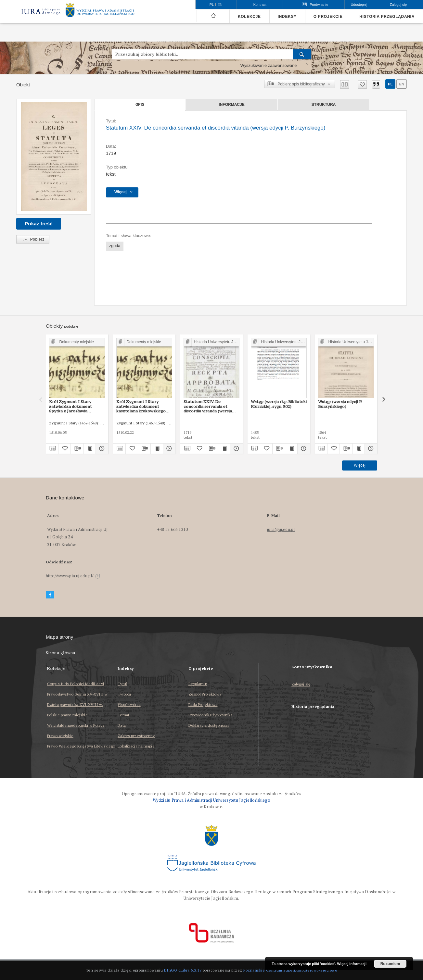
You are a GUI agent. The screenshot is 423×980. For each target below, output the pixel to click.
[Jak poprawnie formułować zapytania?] (307, 66)
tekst (111, 174)
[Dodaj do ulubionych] (362, 84)
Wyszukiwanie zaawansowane (269, 66)
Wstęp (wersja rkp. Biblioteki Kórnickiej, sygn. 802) (279, 404)
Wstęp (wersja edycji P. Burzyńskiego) (340, 404)
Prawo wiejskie (60, 736)
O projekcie (328, 17)
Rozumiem (390, 964)
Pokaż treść (39, 224)
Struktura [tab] (324, 105)
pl (390, 84)
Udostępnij (359, 5)
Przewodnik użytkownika (211, 715)
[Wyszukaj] (302, 54)
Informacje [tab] (231, 105)
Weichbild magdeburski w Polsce (76, 725)
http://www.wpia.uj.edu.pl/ (73, 576)
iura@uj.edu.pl (281, 529)
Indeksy (287, 17)
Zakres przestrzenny (136, 736)
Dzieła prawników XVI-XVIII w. (75, 704)
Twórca (124, 694)
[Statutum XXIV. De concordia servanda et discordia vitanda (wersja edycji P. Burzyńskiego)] (54, 157)
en (402, 84)
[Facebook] (50, 595)
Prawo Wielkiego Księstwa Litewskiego (81, 746)
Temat (123, 715)
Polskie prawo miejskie (67, 715)
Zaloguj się (301, 684)
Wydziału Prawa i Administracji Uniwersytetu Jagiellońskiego (211, 800)
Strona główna (61, 653)
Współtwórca (129, 704)
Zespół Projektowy (205, 694)
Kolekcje (249, 17)
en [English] (220, 5)
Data (122, 725)
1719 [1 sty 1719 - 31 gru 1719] (111, 153)
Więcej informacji (352, 964)
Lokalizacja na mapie (136, 746)
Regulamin (198, 684)
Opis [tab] (140, 105)
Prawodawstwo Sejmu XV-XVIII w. (78, 694)
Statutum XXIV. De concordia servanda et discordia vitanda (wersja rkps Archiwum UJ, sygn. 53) (211, 406)
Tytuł (122, 684)
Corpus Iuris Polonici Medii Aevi (76, 684)
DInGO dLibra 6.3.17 (183, 970)
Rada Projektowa (203, 704)
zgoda (115, 246)
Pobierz (33, 239)
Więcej (360, 465)
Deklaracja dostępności (209, 725)
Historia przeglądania (387, 17)
